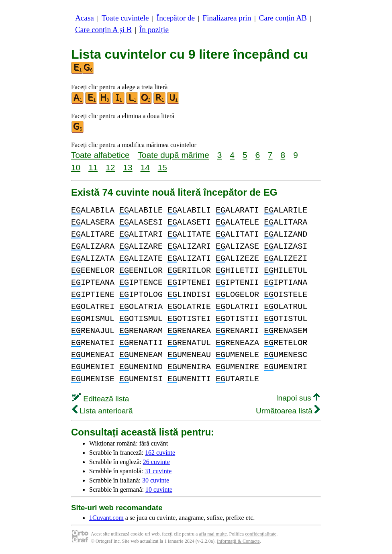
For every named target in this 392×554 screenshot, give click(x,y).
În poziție (154, 30)
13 (128, 167)
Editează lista (101, 399)
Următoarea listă (288, 411)
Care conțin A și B (103, 30)
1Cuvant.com (106, 518)
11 (93, 167)
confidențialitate (261, 534)
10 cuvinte (159, 490)
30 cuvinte (156, 480)
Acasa (85, 18)
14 (145, 167)
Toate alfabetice (100, 155)
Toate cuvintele (125, 18)
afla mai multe (213, 534)
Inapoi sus (298, 398)
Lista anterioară (103, 411)
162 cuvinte (160, 453)
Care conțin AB (283, 18)
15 (162, 167)
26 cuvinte (156, 462)
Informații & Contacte (238, 541)
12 (110, 167)
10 (76, 167)
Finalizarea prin (227, 18)
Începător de (176, 18)
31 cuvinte (158, 471)
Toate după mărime (174, 155)
